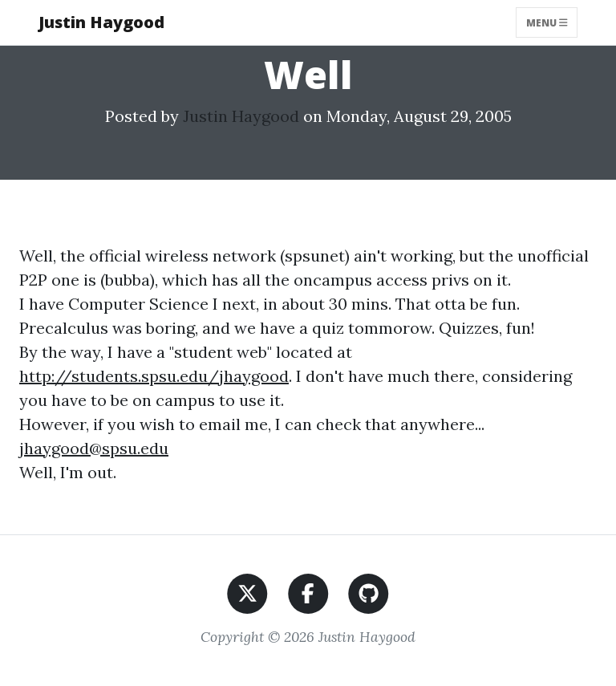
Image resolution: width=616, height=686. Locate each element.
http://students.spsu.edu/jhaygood (154, 376)
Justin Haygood (101, 22)
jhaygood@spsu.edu (94, 448)
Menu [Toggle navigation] (547, 22)
